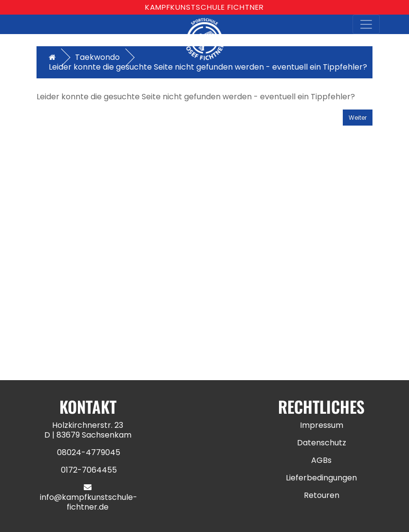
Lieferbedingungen (321, 478)
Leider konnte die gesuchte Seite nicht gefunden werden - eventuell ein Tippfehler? (208, 67)
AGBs (321, 460)
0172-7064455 (89, 470)
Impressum (322, 425)
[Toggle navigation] (366, 24)
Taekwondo (97, 57)
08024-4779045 (89, 452)
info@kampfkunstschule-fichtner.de (89, 502)
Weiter (358, 118)
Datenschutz (322, 443)
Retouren (322, 495)
